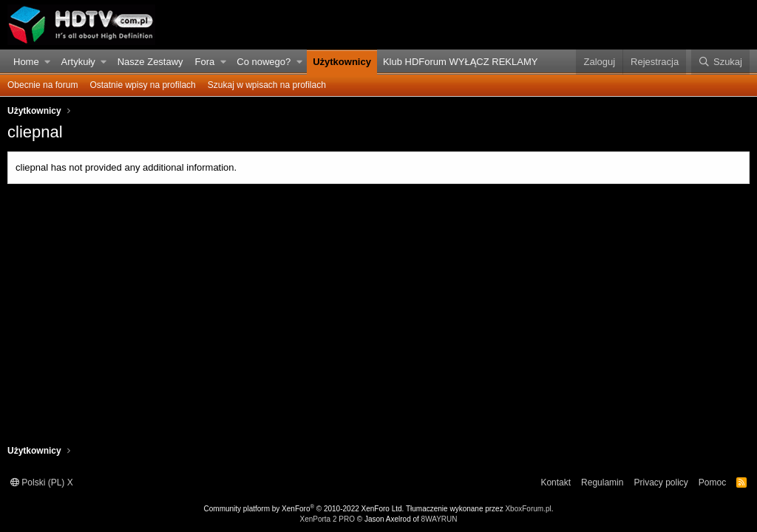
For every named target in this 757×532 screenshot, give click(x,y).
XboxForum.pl (528, 509)
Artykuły (78, 62)
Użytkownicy (342, 62)
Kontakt (556, 482)
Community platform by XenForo (304, 509)
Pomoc (712, 482)
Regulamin (602, 482)
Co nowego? (264, 62)
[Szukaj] (720, 62)
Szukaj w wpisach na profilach (267, 85)
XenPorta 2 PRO (327, 519)
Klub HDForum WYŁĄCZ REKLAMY (461, 62)
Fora (205, 62)
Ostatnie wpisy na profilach (142, 85)
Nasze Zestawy (150, 62)
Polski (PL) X (42, 482)
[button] (48, 62)
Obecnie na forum (43, 85)
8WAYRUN (439, 519)
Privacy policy (661, 482)
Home (26, 62)
